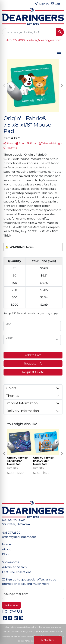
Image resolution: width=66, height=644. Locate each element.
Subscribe (11, 605)
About (7, 549)
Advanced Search (14, 567)
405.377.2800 (16, 40)
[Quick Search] (29, 32)
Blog (5, 554)
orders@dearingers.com (44, 40)
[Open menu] (59, 52)
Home (7, 544)
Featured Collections (17, 572)
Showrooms (11, 562)
